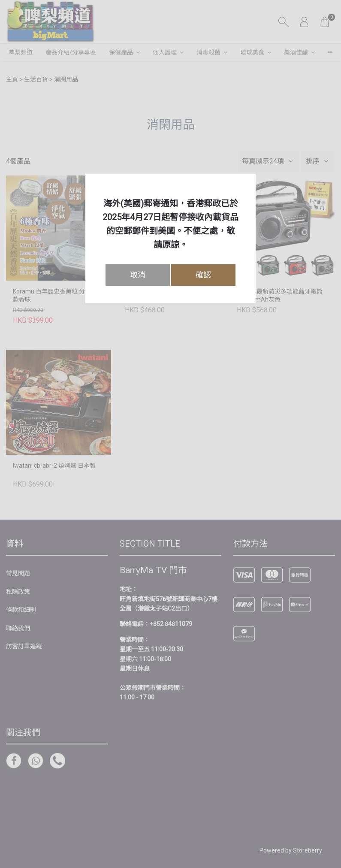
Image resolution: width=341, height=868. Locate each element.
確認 (203, 275)
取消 (138, 275)
